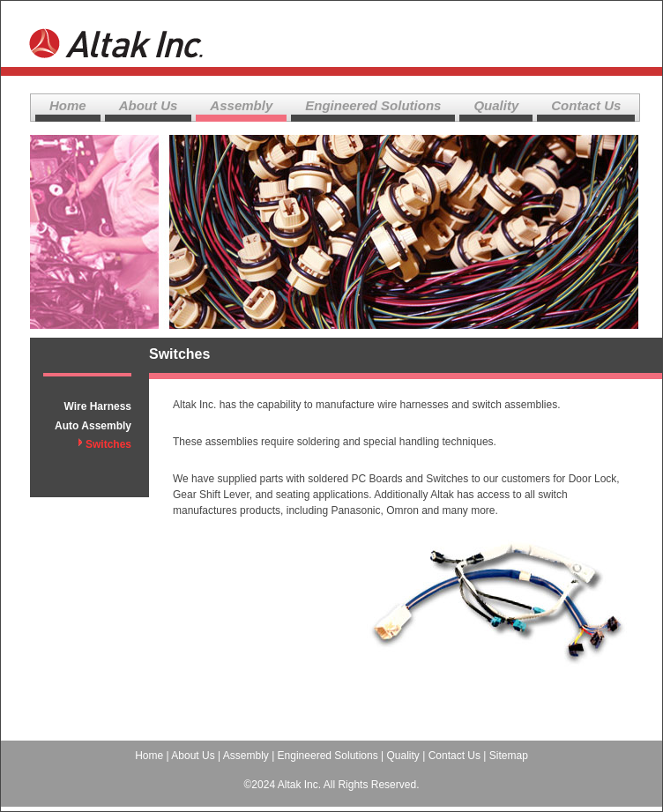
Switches (108, 444)
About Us (149, 105)
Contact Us (586, 105)
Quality (496, 105)
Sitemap (509, 756)
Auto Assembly (93, 426)
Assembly (241, 105)
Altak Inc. (118, 36)
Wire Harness (97, 406)
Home (68, 105)
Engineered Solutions (373, 105)
